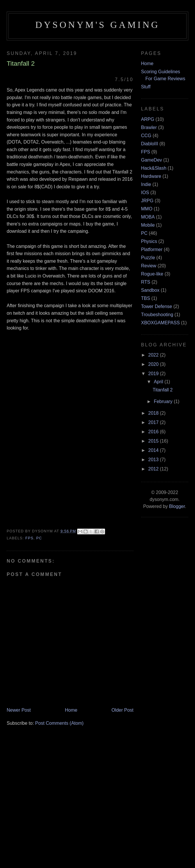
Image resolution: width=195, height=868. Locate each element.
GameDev (152, 160)
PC (39, 538)
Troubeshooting (157, 315)
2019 (154, 374)
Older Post (123, 710)
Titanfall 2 (163, 390)
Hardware (151, 176)
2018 (154, 413)
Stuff (146, 87)
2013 (154, 460)
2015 (154, 441)
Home (71, 710)
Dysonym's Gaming (97, 25)
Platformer (152, 249)
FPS (29, 538)
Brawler (149, 127)
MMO (147, 209)
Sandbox (150, 290)
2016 (154, 432)
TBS (146, 298)
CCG (146, 136)
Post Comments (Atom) (59, 723)
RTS (146, 282)
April (159, 382)
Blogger (177, 506)
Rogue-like (152, 274)
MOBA (148, 217)
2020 (154, 364)
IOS (145, 193)
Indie (146, 184)
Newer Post (19, 710)
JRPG (147, 201)
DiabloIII (150, 144)
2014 (154, 450)
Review (149, 266)
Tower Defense (157, 306)
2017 (154, 422)
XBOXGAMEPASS (161, 323)
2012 (154, 469)
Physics (149, 241)
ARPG (148, 119)
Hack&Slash (154, 168)
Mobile (148, 225)
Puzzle (148, 258)
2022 (154, 355)
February (164, 401)
